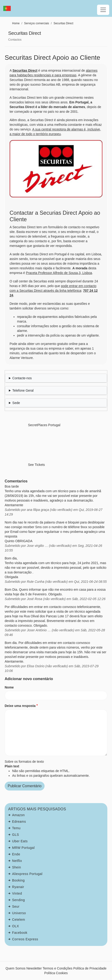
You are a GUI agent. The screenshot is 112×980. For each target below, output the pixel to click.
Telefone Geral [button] (23, 390)
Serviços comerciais (37, 23)
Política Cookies (56, 973)
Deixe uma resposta (20, 706)
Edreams (19, 822)
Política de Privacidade (90, 968)
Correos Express (25, 939)
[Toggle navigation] (103, 10)
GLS (16, 835)
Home (16, 23)
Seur (16, 906)
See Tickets (36, 465)
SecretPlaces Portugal (44, 425)
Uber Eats (20, 841)
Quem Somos (16, 968)
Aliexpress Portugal (27, 874)
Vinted (17, 893)
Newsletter (34, 968)
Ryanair (18, 887)
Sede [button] (16, 403)
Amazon (18, 815)
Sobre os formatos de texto (24, 762)
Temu (16, 828)
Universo (19, 913)
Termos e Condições (58, 968)
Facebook (20, 933)
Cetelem (19, 920)
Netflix (17, 861)
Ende (16, 854)
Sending (19, 900)
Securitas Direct (63, 23)
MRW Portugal (23, 848)
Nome (9, 687)
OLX (16, 926)
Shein (17, 867)
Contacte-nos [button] (22, 378)
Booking (18, 880)
